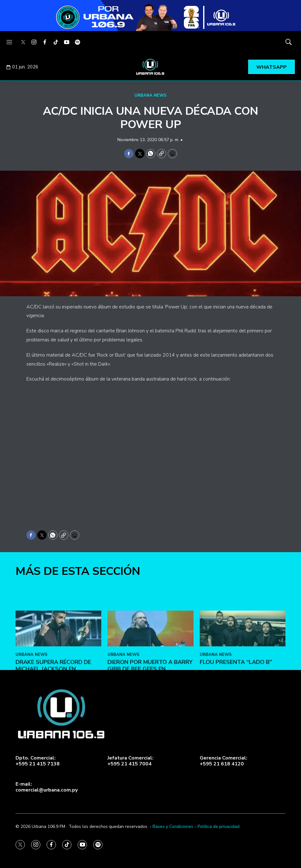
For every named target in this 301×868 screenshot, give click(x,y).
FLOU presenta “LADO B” (236, 719)
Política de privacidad (219, 826)
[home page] (151, 67)
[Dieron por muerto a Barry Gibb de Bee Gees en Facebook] (150, 685)
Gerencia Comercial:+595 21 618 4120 (223, 761)
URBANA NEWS (150, 95)
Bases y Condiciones (173, 826)
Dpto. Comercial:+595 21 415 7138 (38, 761)
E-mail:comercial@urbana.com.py (47, 787)
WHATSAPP (271, 67)
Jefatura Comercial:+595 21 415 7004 (130, 761)
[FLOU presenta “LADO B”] (243, 685)
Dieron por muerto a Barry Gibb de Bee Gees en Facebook (150, 725)
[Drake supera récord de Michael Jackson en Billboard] (58, 685)
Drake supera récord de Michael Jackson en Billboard (53, 725)
